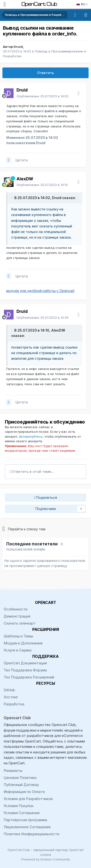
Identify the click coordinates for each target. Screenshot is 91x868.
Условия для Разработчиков (28, 799)
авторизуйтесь (31, 436)
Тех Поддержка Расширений (29, 677)
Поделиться (45, 498)
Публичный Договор (21, 785)
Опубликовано (42, 96)
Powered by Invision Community (46, 859)
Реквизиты (13, 771)
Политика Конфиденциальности (31, 834)
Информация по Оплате (24, 792)
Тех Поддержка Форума (25, 670)
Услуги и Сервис (18, 650)
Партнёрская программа (25, 820)
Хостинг (11, 697)
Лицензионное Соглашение (27, 827)
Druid (18, 47)
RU (82, 4)
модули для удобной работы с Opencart (40, 291)
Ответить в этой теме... (32, 472)
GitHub (9, 690)
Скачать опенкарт (20, 623)
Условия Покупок (19, 806)
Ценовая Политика (20, 778)
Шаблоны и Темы (18, 636)
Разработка (14, 704)
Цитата (22, 160)
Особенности (16, 609)
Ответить (45, 73)
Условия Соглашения (22, 813)
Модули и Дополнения (23, 643)
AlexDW (58, 330)
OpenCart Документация (25, 663)
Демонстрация (17, 616)
